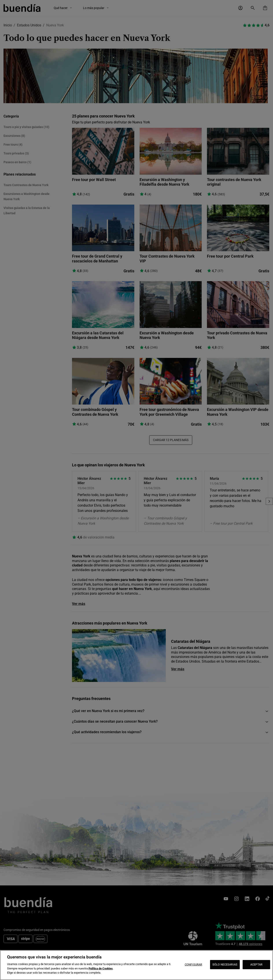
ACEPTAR (256, 964)
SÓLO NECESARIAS (225, 964)
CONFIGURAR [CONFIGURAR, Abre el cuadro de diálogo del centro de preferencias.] (193, 964)
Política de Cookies (101, 968)
